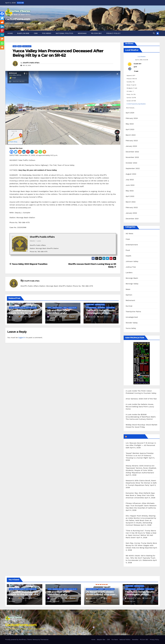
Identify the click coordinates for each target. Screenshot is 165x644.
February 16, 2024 (95, 598)
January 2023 (131, 146)
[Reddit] (20, 152)
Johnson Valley (132, 261)
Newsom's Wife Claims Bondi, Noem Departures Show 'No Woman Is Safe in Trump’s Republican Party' (141, 483)
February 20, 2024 (57, 598)
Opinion (129, 295)
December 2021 (132, 219)
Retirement (101, 308)
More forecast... (131, 107)
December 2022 (132, 152)
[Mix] (36, 152)
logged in (22, 338)
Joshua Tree (90, 304)
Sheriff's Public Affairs (31, 63)
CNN (36, 33)
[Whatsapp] (40, 152)
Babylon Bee (23, 33)
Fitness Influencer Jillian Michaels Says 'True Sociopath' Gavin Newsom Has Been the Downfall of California (141, 506)
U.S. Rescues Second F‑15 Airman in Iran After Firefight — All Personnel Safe (141, 445)
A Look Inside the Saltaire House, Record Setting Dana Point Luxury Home (140, 407)
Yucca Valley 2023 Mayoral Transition (28, 264)
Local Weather (142, 57)
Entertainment (132, 245)
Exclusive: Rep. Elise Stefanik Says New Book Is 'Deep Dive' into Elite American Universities (140, 495)
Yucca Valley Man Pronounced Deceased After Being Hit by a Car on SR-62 (58, 53)
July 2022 (130, 180)
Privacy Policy (113, 33)
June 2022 (130, 185)
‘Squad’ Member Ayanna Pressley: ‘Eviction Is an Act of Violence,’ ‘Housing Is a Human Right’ (140, 456)
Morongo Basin (19, 308)
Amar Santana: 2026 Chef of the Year (141, 399)
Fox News (47, 33)
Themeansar (44, 640)
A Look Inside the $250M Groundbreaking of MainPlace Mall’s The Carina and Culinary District (141, 417)
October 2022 (131, 163)
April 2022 (130, 196)
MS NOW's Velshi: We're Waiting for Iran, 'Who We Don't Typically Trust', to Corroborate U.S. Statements (141, 558)
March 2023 (131, 135)
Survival (129, 306)
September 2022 (133, 168)
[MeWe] (32, 152)
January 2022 (131, 213)
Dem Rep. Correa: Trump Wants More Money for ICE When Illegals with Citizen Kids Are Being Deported (141, 545)
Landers (129, 273)
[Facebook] (12, 152)
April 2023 (130, 129)
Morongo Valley (91, 308)
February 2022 (132, 207)
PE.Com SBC (96, 33)
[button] (154, 33)
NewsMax (82, 33)
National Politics (65, 33)
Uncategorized (132, 317)
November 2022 (132, 157)
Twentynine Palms (31, 308)
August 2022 (131, 174)
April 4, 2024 (16, 598)
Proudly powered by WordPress (16, 640)
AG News (129, 234)
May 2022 (130, 191)
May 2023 (130, 124)
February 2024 (132, 118)
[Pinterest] (28, 152)
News (19, 46)
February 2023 (132, 141)
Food (128, 250)
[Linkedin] (24, 152)
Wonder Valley (132, 323)
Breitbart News (136, 436)
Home (10, 33)
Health (128, 256)
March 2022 (131, 202)
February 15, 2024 (134, 598)
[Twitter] (16, 152)
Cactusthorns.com (18, 19)
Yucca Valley (27, 46)
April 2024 (130, 113)
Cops (15, 46)
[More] (44, 152)
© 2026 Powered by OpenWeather (136, 104)
